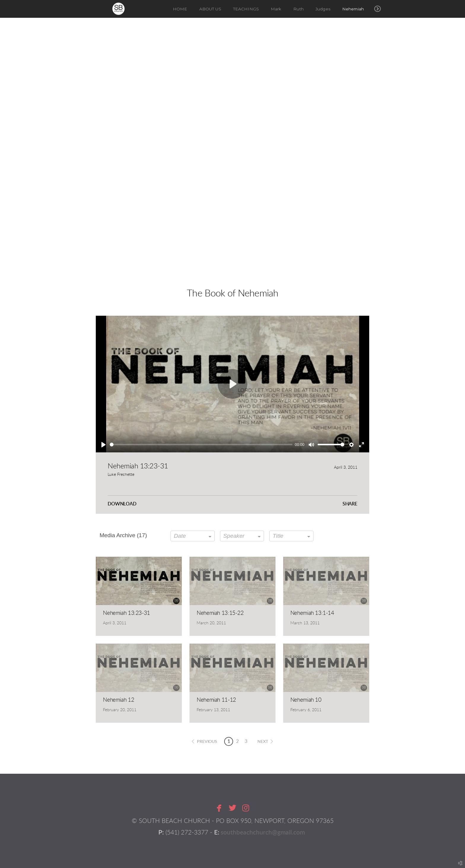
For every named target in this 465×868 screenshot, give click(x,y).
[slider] (201, 445)
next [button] (263, 742)
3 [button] (246, 741)
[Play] (103, 445)
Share (350, 504)
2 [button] (237, 741)
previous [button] (207, 742)
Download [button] (122, 504)
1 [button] (229, 741)
